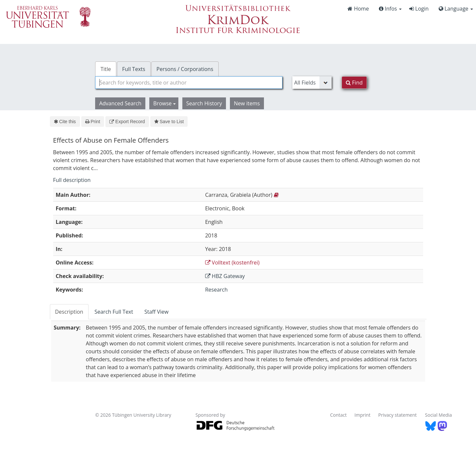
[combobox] (189, 83)
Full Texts (134, 69)
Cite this (65, 122)
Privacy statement (398, 415)
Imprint (362, 415)
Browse (165, 103)
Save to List (169, 122)
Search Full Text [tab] (114, 312)
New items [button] (247, 103)
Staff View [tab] (156, 312)
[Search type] (312, 83)
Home (358, 9)
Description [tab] (69, 312)
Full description (72, 180)
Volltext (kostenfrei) (232, 263)
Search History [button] (204, 103)
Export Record (127, 122)
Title (106, 69)
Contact (338, 415)
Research (216, 290)
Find (354, 83)
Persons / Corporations (185, 69)
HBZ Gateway (225, 276)
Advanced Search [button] (120, 103)
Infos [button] (390, 9)
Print (93, 122)
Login (419, 9)
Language (456, 9)
